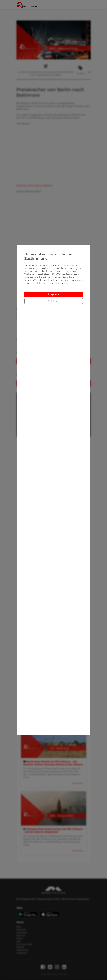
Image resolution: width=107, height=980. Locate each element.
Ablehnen (53, 301)
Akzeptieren (53, 294)
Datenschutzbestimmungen (52, 283)
